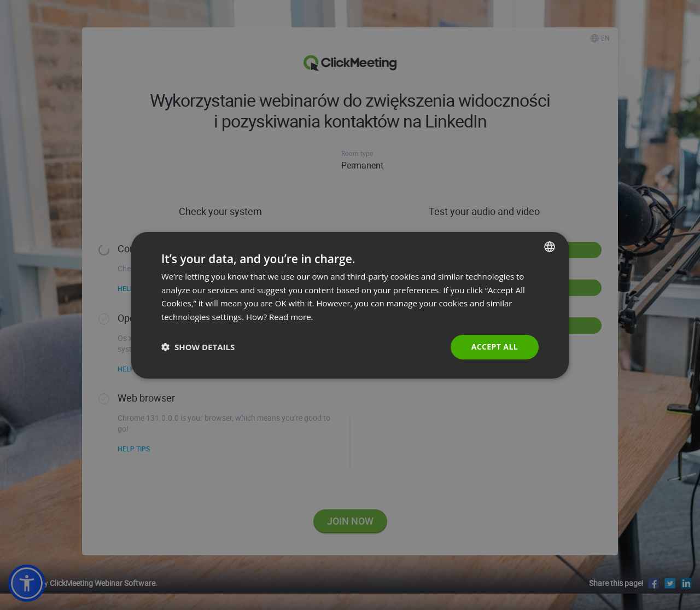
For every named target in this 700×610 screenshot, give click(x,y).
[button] (198, 347)
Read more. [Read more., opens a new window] (291, 317)
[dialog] (350, 305)
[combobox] (550, 246)
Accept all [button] (495, 347)
